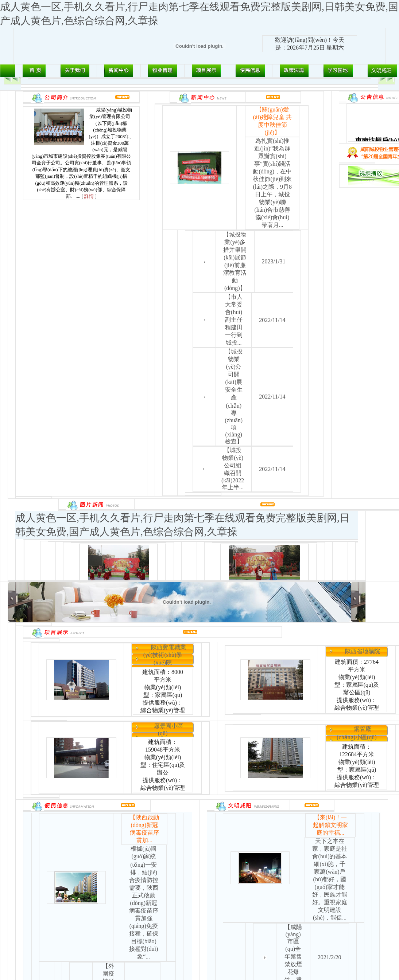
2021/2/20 (330, 957)
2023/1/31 (274, 261)
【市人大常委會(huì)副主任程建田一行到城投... (234, 320)
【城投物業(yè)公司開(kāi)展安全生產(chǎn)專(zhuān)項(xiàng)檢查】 (234, 396)
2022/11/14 (272, 320)
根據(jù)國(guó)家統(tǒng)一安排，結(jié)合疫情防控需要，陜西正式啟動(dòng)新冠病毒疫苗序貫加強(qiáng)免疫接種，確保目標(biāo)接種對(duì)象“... (144, 903)
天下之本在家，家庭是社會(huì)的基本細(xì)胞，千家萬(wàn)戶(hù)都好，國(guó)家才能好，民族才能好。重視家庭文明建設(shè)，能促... (330, 879)
